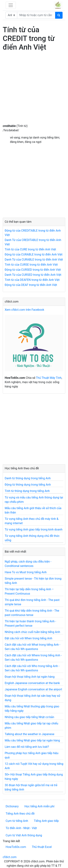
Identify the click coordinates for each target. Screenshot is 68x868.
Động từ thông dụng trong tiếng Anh (28, 485)
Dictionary (12, 806)
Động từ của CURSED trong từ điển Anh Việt (33, 270)
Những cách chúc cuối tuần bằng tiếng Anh (32, 632)
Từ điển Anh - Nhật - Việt (21, 828)
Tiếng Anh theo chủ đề (20, 814)
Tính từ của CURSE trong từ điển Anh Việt (31, 265)
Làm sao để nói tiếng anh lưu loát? (27, 747)
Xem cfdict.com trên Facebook (24, 310)
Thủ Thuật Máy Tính (49, 378)
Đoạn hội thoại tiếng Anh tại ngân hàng (30, 677)
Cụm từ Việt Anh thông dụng (24, 835)
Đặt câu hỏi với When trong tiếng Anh (28, 638)
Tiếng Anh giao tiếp (46, 821)
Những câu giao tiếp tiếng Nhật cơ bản (29, 717)
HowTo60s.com (16, 847)
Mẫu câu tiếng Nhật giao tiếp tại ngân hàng (32, 740)
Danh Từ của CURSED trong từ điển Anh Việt (33, 275)
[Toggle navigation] (11, 5)
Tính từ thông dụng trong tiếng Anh (27, 491)
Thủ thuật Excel (42, 847)
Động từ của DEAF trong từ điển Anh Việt (31, 285)
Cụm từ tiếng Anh (17, 821)
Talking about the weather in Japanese (30, 734)
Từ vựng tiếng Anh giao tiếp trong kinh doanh (34, 530)
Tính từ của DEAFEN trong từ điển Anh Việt (32, 280)
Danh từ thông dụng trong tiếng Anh (28, 478)
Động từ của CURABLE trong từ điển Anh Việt (34, 254)
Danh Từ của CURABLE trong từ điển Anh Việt (34, 260)
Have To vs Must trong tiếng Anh (26, 572)
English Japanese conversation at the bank (32, 683)
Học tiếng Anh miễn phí (39, 806)
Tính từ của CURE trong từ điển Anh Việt (30, 249)
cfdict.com (10, 857)
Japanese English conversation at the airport (33, 689)
